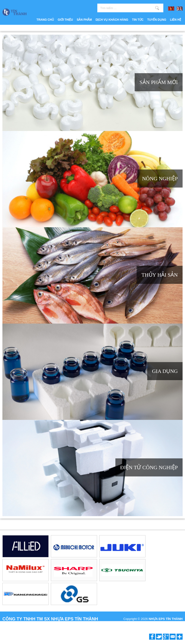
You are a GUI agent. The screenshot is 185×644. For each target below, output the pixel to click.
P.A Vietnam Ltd (172, 624)
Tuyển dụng (157, 20)
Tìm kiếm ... (157, 8)
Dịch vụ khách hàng (112, 20)
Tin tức (138, 20)
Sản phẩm (84, 20)
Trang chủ (45, 20)
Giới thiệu (65, 20)
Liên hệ (176, 20)
